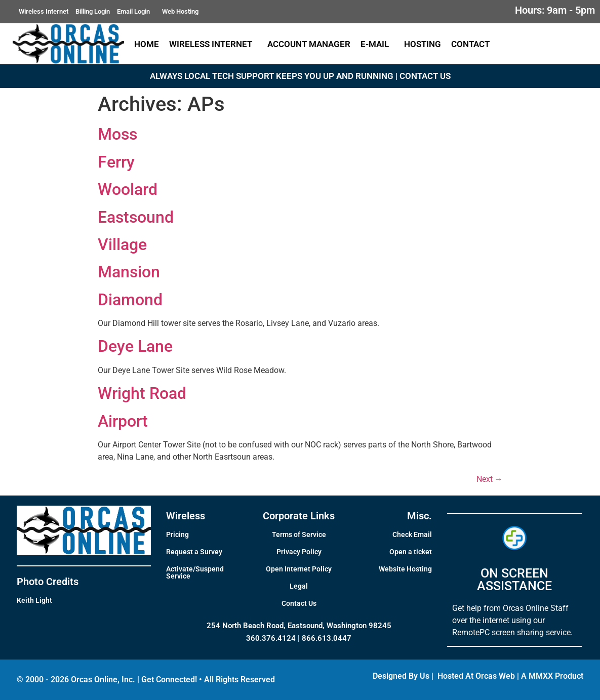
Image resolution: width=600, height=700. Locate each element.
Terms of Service (299, 534)
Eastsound (136, 217)
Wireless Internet (44, 11)
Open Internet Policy (299, 569)
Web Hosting (180, 11)
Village (122, 244)
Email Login (136, 12)
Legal (299, 586)
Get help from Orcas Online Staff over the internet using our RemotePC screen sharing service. (512, 620)
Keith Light (34, 600)
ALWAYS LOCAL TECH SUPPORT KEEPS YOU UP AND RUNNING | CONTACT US (300, 76)
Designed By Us (401, 676)
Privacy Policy (299, 552)
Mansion (129, 272)
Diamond (130, 300)
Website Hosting (405, 569)
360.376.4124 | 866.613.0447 (299, 638)
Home (147, 44)
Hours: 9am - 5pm (555, 10)
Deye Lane (135, 346)
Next (490, 479)
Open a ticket (411, 552)
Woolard (128, 189)
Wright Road (142, 393)
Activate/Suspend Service (195, 572)
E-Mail (377, 44)
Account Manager (309, 44)
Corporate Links (299, 516)
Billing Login (93, 11)
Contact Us (299, 603)
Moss (117, 134)
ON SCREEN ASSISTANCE (514, 580)
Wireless (186, 516)
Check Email (412, 534)
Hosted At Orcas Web (476, 676)
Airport (123, 421)
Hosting (423, 44)
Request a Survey (194, 552)
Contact (473, 44)
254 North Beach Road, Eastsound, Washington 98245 (299, 626)
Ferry (116, 162)
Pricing (177, 534)
